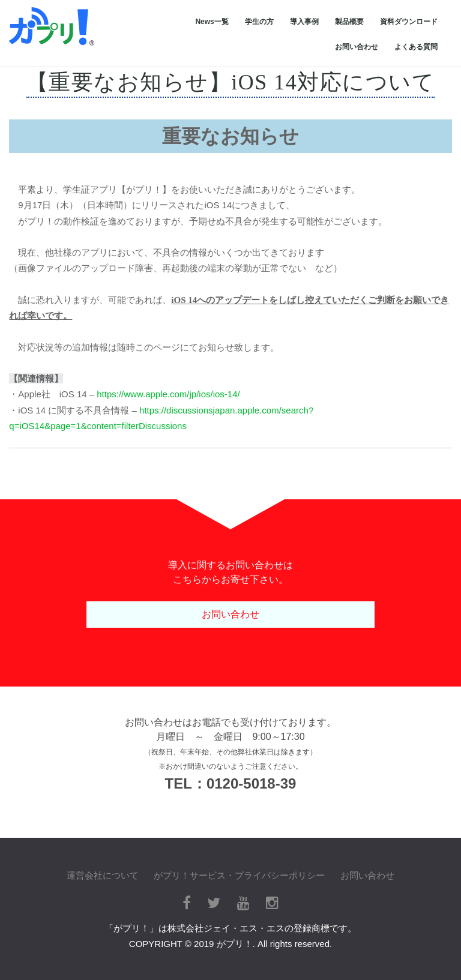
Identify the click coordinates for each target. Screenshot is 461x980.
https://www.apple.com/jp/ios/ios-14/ (168, 394)
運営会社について (103, 875)
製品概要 (349, 22)
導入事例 (304, 22)
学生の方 (259, 22)
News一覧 (212, 22)
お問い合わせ (357, 47)
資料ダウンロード (409, 22)
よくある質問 (416, 47)
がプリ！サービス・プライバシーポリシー (239, 875)
